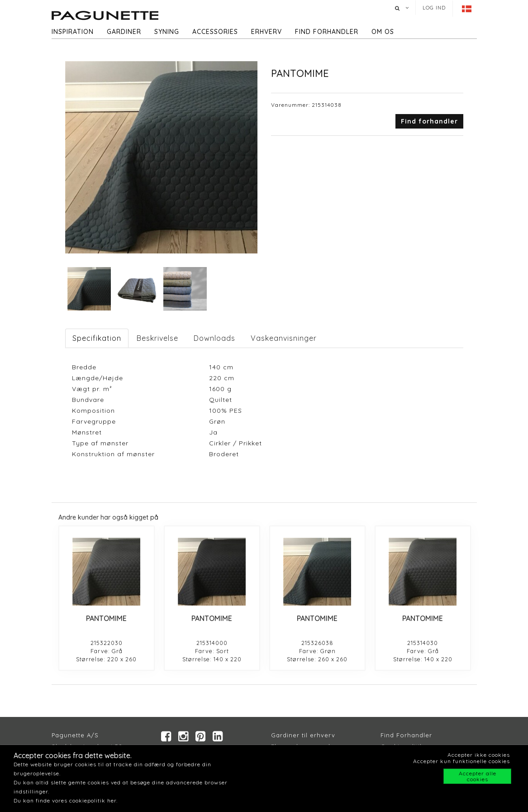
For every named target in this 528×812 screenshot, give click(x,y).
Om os (383, 32)
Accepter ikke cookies (479, 755)
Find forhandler (327, 32)
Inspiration (73, 32)
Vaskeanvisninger (284, 338)
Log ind (434, 8)
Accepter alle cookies (478, 776)
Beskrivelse (157, 338)
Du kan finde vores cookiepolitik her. (66, 800)
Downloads (214, 338)
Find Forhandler (406, 735)
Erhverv (266, 32)
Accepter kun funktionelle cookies (461, 761)
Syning (167, 32)
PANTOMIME (106, 618)
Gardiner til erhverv (303, 735)
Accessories (215, 32)
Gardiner (124, 32)
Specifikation (97, 338)
